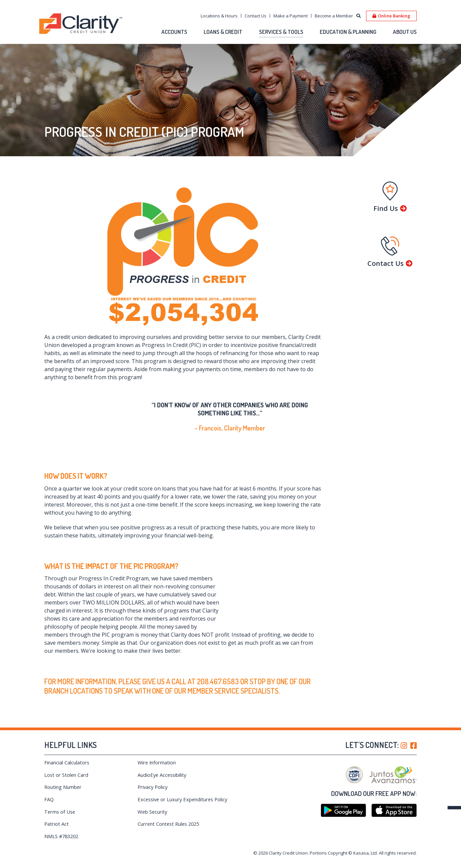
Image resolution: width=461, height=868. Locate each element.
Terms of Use (60, 817)
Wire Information (157, 762)
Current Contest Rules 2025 (170, 830)
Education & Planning (348, 32)
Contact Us (255, 16)
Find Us (386, 208)
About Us (405, 32)
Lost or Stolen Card (67, 775)
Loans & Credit (223, 32)
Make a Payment (291, 16)
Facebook (414, 746)
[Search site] (358, 16)
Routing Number (63, 787)
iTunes (394, 810)
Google (343, 810)
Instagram (404, 746)
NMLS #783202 (62, 842)
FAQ (49, 799)
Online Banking (394, 16)
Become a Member (334, 16)
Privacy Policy (153, 787)
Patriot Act (57, 830)
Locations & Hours (219, 16)
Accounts (174, 32)
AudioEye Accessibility (163, 775)
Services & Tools (281, 32)
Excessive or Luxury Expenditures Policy (177, 802)
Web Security (153, 817)
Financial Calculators (67, 762)
